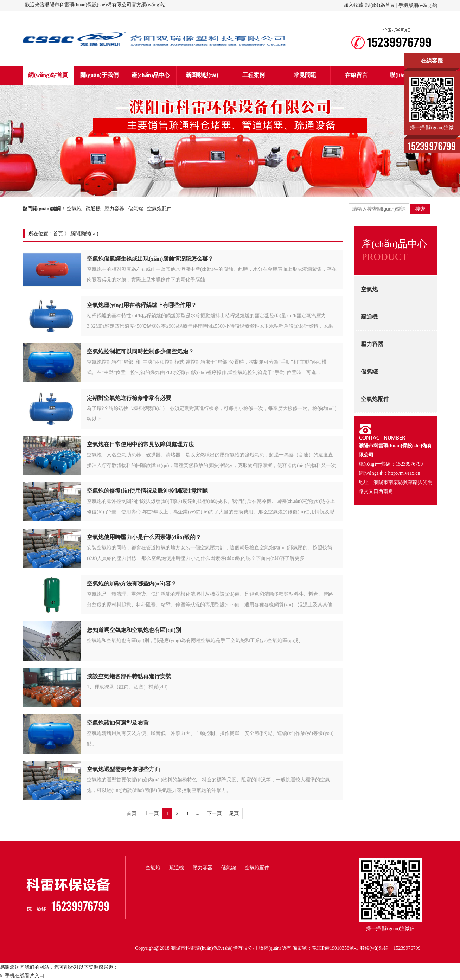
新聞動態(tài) (202, 75)
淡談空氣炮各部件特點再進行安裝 (129, 676)
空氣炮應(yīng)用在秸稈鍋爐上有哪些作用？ (142, 305)
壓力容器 (114, 209)
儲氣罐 (136, 209)
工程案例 (254, 75)
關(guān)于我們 (99, 75)
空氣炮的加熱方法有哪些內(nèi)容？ (132, 584)
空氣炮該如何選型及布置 (118, 723)
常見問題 (305, 75)
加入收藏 (353, 5)
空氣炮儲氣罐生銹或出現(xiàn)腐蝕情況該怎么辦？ (150, 259)
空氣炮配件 (159, 209)
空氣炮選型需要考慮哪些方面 (123, 769)
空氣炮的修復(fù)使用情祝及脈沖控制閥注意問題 (148, 491)
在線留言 (356, 75)
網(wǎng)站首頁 (48, 75)
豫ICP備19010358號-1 (335, 948)
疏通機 (93, 209)
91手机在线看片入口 (22, 976)
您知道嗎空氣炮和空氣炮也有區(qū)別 (134, 630)
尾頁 (234, 814)
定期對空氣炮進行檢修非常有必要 (129, 398)
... (197, 814)
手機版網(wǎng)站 (418, 5)
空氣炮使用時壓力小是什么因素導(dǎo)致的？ (144, 537)
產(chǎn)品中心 (151, 75)
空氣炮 (74, 209)
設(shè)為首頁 (380, 5)
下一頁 (214, 814)
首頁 (58, 234)
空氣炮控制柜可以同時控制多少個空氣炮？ (140, 351)
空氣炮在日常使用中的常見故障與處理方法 (140, 444)
